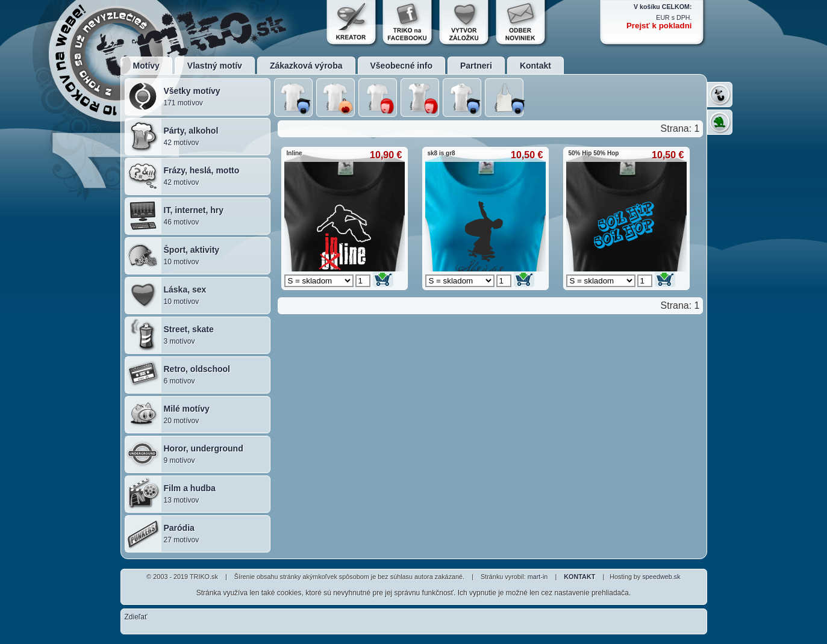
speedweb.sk (661, 577)
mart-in (538, 577)
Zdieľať (136, 617)
